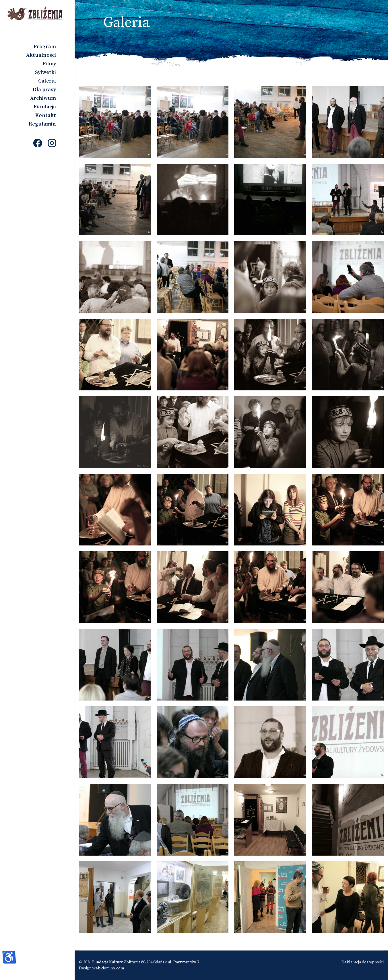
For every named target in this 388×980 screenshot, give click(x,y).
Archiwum (43, 98)
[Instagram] (52, 144)
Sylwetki (45, 72)
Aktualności (41, 55)
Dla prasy (44, 90)
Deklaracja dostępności (363, 962)
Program (45, 47)
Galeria (47, 81)
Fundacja (45, 107)
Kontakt (46, 115)
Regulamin (42, 124)
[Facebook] (38, 144)
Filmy (49, 64)
